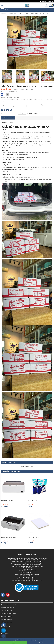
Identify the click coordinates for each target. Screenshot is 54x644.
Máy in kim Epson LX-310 (8, 501)
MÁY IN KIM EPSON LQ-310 (9, 537)
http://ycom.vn (29, 573)
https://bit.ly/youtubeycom (29, 577)
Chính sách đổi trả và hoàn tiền (9, 605)
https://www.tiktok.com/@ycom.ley (29, 579)
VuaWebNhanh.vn (43, 640)
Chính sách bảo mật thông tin (8, 613)
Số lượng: (3, 113)
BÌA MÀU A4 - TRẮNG (33, 537)
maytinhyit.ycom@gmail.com (28, 576)
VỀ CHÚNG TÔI (5, 627)
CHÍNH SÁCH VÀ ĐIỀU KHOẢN (10, 601)
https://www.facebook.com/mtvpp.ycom (30, 574)
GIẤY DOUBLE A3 (32, 501)
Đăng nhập (43, 1)
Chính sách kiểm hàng (6, 611)
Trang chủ (3, 14)
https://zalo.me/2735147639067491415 (33, 581)
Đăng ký (50, 1)
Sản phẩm (11, 14)
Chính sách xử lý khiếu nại (7, 608)
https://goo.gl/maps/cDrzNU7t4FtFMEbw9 (31, 565)
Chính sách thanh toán (6, 616)
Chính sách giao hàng (6, 622)
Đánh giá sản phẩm (9, 462)
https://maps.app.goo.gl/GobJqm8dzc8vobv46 (31, 561)
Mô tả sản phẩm (8, 118)
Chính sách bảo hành (6, 619)
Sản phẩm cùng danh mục (11, 471)
